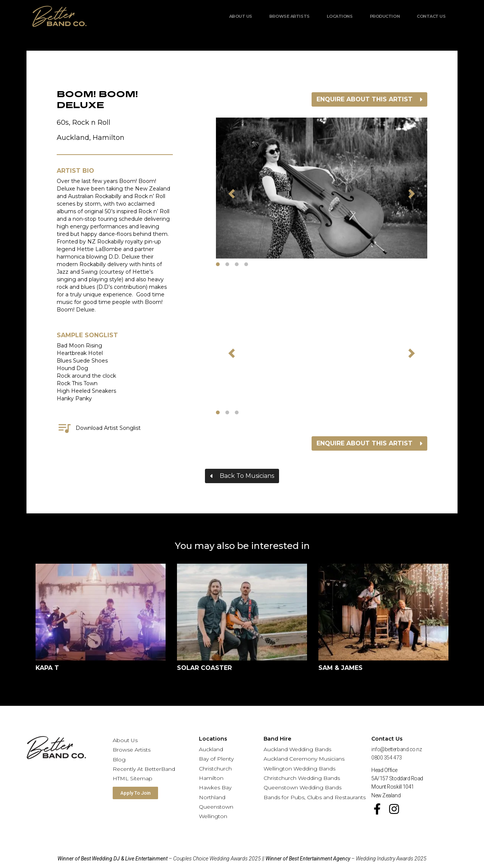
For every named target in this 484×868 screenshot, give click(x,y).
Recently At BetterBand (144, 769)
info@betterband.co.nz (397, 749)
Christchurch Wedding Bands (302, 778)
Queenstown (216, 807)
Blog (119, 759)
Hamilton (211, 778)
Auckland (211, 749)
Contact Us (431, 16)
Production (385, 16)
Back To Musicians (247, 476)
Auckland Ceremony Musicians (304, 759)
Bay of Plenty (216, 759)
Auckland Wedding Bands (297, 749)
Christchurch (215, 769)
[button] (232, 194)
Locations (340, 16)
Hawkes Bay (215, 787)
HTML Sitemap (133, 778)
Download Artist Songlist (99, 428)
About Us (241, 16)
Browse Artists (289, 16)
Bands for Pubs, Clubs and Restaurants (315, 797)
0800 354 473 (387, 758)
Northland (212, 797)
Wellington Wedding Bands (299, 769)
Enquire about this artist (365, 99)
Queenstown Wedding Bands (302, 787)
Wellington (213, 816)
